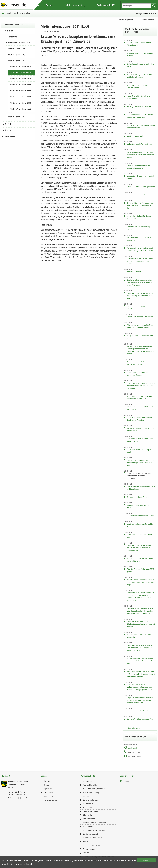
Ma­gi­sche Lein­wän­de (135, 136)
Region (8, 131)
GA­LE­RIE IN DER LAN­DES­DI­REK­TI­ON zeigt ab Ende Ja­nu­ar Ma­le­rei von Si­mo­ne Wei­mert (141, 674)
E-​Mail (126, 781)
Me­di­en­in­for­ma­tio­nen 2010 (20, 79)
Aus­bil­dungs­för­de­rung (91, 793)
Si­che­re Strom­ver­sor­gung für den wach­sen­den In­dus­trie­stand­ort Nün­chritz (140, 261)
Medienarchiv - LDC (16, 55)
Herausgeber (7, 776)
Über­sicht (47, 781)
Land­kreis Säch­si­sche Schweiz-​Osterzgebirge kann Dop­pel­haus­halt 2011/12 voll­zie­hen (140, 648)
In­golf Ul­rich (133, 748)
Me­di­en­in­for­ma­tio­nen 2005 (20, 109)
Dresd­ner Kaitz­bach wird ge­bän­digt (141, 187)
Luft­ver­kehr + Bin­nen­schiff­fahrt (94, 838)
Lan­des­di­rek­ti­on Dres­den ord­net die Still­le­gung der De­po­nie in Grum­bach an (140, 548)
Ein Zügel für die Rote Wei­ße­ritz (139, 106)
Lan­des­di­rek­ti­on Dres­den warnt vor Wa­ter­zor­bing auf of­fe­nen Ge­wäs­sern (141, 296)
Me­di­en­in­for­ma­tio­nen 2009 (20, 85)
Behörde (8, 124)
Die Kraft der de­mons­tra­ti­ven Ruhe (141, 516)
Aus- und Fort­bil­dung (91, 785)
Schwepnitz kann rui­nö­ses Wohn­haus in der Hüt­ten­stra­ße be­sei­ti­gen (140, 661)
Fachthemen (10, 137)
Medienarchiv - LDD (17, 61)
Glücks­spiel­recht (89, 819)
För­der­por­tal (88, 808)
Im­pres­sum (48, 789)
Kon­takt (47, 785)
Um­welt (86, 853)
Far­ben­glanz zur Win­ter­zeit (137, 711)
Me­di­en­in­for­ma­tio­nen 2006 (20, 103)
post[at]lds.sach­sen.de (24, 798)
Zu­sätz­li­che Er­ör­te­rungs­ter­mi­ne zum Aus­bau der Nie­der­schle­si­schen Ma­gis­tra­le (139, 282)
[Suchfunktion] (137, 6)
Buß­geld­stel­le (88, 804)
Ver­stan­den (147, 860)
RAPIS (86, 842)
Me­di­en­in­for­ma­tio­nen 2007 (20, 97)
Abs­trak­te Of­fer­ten (134, 272)
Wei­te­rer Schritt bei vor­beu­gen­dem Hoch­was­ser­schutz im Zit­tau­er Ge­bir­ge (141, 582)
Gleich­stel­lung (88, 815)
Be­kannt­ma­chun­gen (90, 800)
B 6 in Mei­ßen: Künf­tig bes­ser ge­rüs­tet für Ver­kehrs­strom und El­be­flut (140, 205)
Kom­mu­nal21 (88, 826)
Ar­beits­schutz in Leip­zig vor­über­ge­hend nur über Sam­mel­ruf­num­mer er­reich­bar (141, 386)
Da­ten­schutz (48, 793)
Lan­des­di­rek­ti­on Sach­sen (19, 13)
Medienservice (11, 37)
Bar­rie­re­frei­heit (49, 796)
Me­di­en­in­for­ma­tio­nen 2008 (20, 91)
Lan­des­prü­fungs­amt (90, 834)
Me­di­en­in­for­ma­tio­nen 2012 (20, 67)
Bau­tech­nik (87, 796)
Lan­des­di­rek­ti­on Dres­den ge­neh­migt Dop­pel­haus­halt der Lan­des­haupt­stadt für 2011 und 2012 (140, 611)
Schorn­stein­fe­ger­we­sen (92, 845)
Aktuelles (9, 31)
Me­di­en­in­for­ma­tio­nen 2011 (21, 72)
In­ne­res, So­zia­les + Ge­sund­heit (95, 823)
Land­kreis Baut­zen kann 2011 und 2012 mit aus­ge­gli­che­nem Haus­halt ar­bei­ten (141, 624)
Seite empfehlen (127, 776)
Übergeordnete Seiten (145, 14)
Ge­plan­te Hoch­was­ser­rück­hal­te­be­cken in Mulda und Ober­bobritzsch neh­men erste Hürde (140, 700)
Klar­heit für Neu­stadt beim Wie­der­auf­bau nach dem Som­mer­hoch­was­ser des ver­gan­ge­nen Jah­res (140, 687)
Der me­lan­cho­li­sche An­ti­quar (138, 497)
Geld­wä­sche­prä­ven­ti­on (92, 811)
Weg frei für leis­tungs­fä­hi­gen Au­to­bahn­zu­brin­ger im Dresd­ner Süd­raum (140, 463)
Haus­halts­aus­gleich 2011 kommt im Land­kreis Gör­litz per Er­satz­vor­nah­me (141, 155)
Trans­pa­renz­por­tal (90, 849)
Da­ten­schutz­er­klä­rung (63, 860)
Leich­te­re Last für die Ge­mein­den (140, 195)
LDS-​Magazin (88, 781)
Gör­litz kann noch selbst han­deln (140, 317)
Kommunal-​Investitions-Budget (94, 830)
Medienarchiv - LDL (16, 117)
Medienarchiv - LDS (16, 49)
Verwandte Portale (88, 776)
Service (44, 776)
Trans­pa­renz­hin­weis (51, 800)
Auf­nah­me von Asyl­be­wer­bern (94, 789)
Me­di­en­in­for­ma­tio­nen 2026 (19, 43)
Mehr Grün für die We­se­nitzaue (139, 144)
